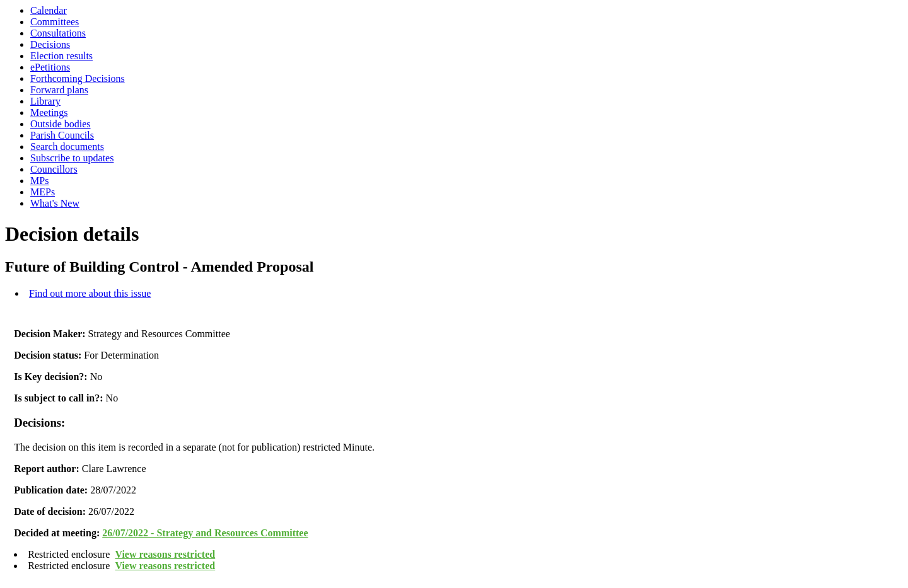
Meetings (49, 112)
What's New (55, 203)
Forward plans (59, 90)
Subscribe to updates (72, 158)
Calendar (49, 10)
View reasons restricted (165, 554)
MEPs (43, 192)
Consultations (58, 33)
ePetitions (50, 67)
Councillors (54, 169)
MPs (39, 181)
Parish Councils (62, 135)
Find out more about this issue (90, 293)
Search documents (67, 147)
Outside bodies (61, 124)
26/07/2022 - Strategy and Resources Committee (205, 533)
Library (45, 101)
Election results (61, 56)
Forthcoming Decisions (78, 78)
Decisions (50, 44)
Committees (55, 22)
